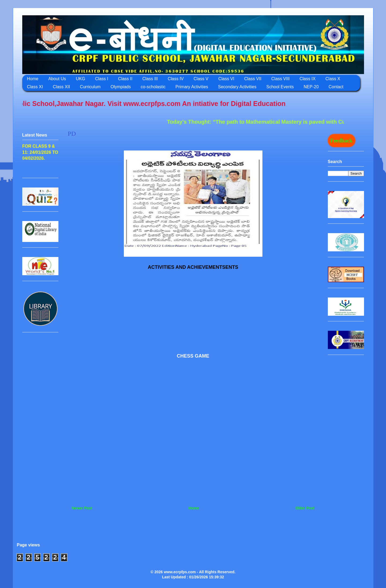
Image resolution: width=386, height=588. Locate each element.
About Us (57, 79)
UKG (81, 79)
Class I (102, 79)
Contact (336, 87)
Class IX (307, 79)
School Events (280, 87)
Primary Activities (192, 87)
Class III (150, 79)
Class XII (61, 87)
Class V (201, 79)
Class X (333, 79)
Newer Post (82, 508)
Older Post (305, 508)
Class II (125, 79)
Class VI (226, 79)
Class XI (35, 87)
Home (33, 79)
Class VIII (280, 79)
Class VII (253, 79)
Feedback (342, 141)
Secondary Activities (237, 87)
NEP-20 (311, 87)
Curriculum (90, 87)
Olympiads (121, 87)
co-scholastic (153, 87)
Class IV (176, 79)
